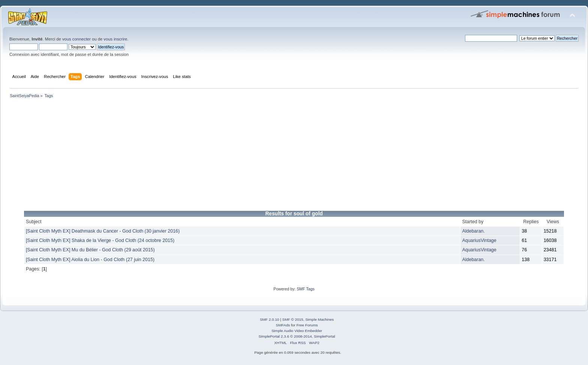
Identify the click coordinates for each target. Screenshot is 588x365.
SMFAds (283, 325)
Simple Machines (319, 319)
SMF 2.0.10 (270, 319)
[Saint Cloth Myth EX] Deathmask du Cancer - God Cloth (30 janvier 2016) (103, 231)
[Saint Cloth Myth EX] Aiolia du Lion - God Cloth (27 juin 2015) (90, 260)
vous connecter (76, 39)
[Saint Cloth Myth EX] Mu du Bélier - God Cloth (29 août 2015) (90, 250)
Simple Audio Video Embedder (297, 331)
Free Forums (307, 325)
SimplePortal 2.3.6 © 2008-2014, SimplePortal (297, 336)
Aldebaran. (473, 231)
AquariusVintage (479, 240)
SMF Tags (306, 289)
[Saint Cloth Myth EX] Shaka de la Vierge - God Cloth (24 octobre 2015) (100, 240)
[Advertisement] (232, 156)
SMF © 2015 (293, 319)
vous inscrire (115, 39)
